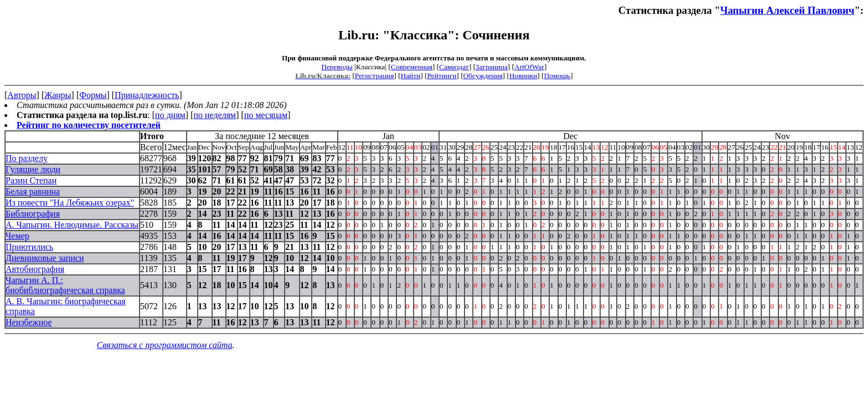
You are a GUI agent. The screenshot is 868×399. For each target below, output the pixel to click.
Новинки (523, 76)
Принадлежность (147, 95)
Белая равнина (33, 191)
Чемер (17, 236)
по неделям (215, 115)
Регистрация (374, 76)
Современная (412, 67)
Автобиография (35, 269)
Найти (411, 76)
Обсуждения (483, 76)
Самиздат (454, 67)
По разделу (27, 158)
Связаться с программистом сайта (165, 345)
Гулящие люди (33, 169)
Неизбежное (29, 322)
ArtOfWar (529, 67)
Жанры (58, 95)
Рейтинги (442, 76)
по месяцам (266, 115)
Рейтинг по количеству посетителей (89, 125)
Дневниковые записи (45, 258)
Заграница (492, 67)
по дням (170, 115)
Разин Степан (31, 180)
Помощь (557, 76)
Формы (93, 95)
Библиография (33, 214)
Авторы (22, 95)
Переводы (337, 67)
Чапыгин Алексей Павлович (787, 10)
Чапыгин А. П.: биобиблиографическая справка (65, 285)
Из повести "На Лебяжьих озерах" (70, 203)
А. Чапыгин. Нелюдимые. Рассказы (72, 225)
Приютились (29, 247)
